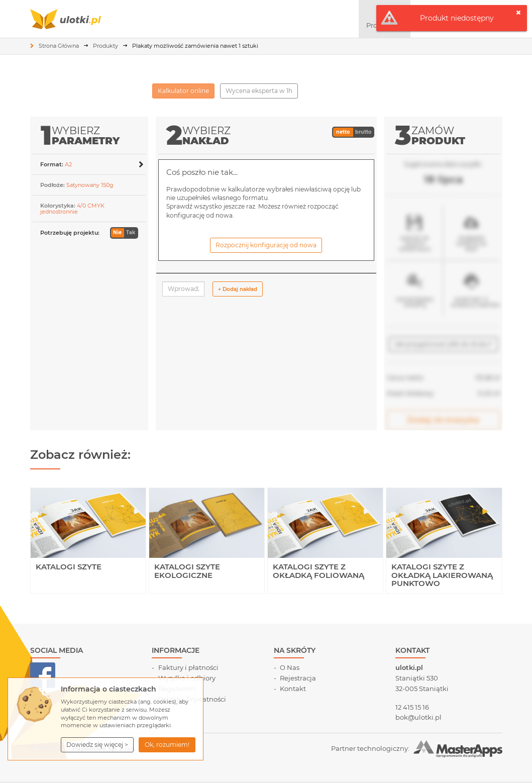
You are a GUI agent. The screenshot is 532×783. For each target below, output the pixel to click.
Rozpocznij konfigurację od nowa (266, 245)
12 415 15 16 (412, 707)
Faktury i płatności (188, 667)
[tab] (89, 164)
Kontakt (293, 689)
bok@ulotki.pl (418, 717)
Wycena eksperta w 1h (259, 91)
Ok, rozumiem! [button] (167, 745)
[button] (97, 745)
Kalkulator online (183, 91)
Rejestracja (298, 678)
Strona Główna (59, 46)
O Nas (290, 667)
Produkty (105, 46)
